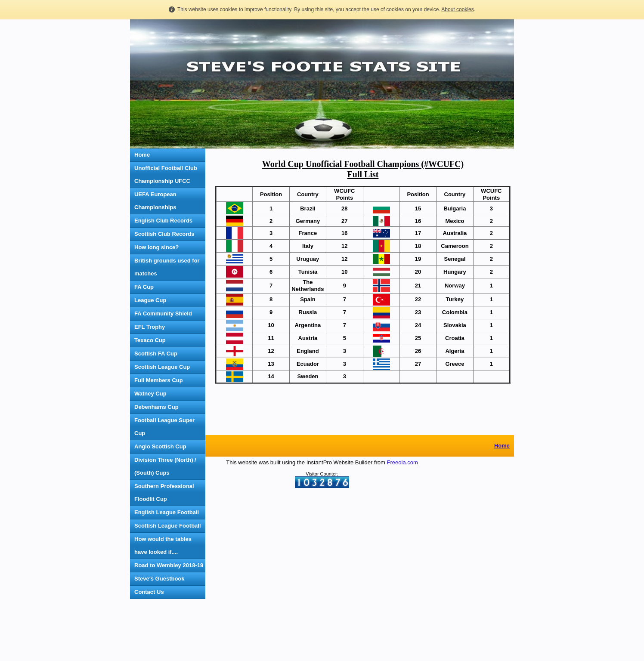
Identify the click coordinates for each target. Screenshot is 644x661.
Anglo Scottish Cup (160, 446)
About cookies (457, 9)
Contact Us (149, 592)
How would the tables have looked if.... (163, 545)
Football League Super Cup (164, 427)
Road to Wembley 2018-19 (169, 565)
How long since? (156, 247)
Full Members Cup (159, 380)
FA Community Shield (163, 314)
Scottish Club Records (164, 234)
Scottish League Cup (162, 367)
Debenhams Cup (156, 407)
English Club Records (163, 221)
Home (142, 155)
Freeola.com (402, 626)
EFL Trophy (150, 327)
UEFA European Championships (155, 201)
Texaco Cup (150, 340)
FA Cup (144, 287)
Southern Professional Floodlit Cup (164, 493)
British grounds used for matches (167, 267)
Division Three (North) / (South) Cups (165, 466)
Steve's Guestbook (159, 579)
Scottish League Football (168, 526)
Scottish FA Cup (156, 354)
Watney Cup (150, 394)
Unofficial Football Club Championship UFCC (166, 175)
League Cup (150, 300)
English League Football (167, 512)
